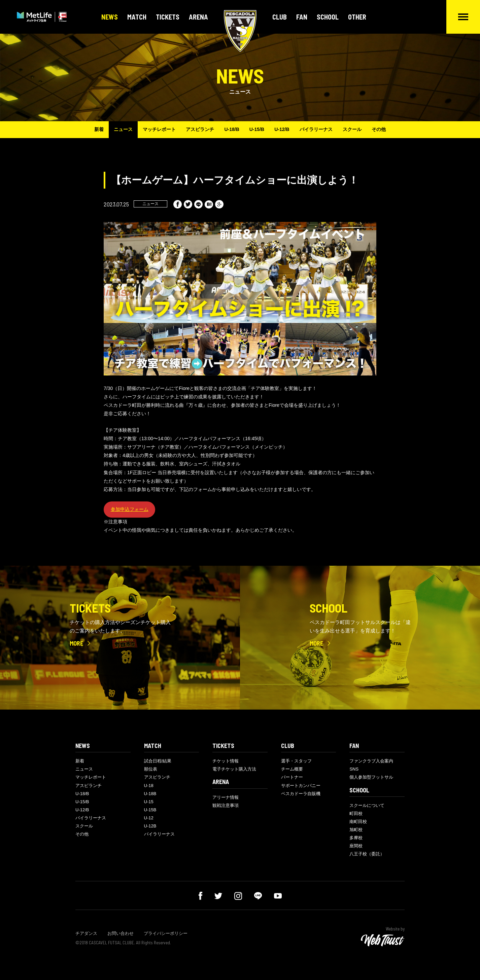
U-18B (150, 794)
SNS (354, 769)
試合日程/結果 (158, 761)
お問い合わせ (121, 933)
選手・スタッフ (296, 761)
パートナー (292, 777)
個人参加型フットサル (371, 777)
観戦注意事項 (226, 805)
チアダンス (86, 933)
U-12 (149, 818)
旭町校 (356, 830)
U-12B (150, 826)
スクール (352, 129)
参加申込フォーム (130, 509)
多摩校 (356, 838)
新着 (99, 129)
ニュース (123, 129)
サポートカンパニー (301, 786)
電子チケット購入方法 (234, 769)
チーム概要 (292, 769)
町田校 (356, 813)
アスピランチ (200, 129)
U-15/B (257, 129)
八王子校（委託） (367, 854)
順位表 (151, 769)
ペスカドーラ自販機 (301, 794)
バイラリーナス (316, 129)
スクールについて (367, 805)
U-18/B (232, 129)
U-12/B (282, 129)
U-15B (150, 810)
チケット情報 (226, 761)
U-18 (149, 786)
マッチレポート (159, 129)
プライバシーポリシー (166, 933)
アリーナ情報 (226, 797)
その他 (379, 129)
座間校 (356, 846)
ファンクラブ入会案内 (371, 761)
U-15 (149, 802)
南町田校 (358, 822)
